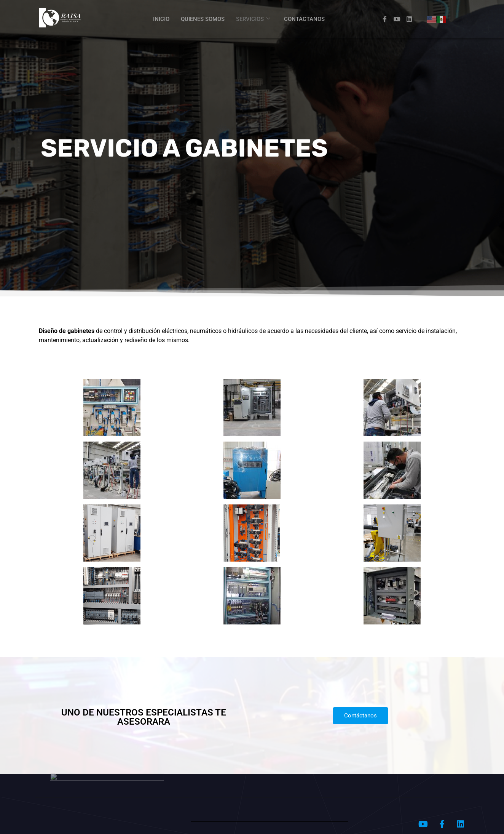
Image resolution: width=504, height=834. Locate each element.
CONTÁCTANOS (304, 19)
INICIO (161, 19)
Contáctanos (360, 716)
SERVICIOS (253, 19)
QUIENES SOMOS (203, 19)
